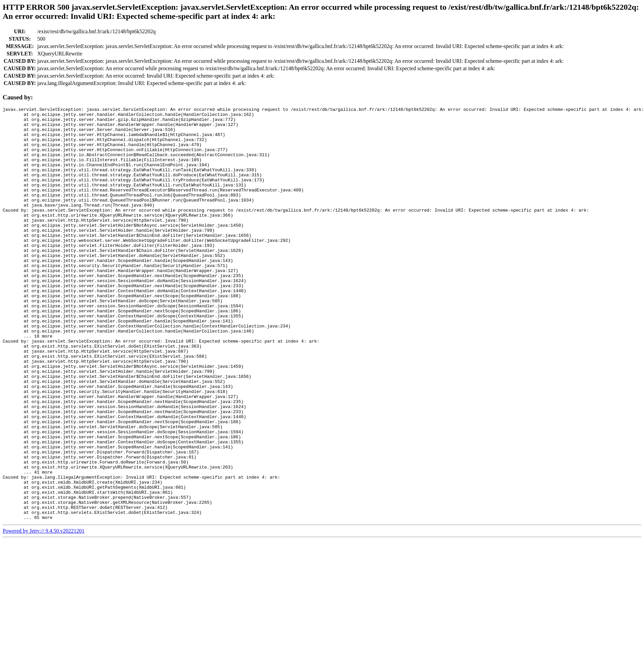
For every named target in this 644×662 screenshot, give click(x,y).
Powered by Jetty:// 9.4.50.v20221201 (44, 613)
